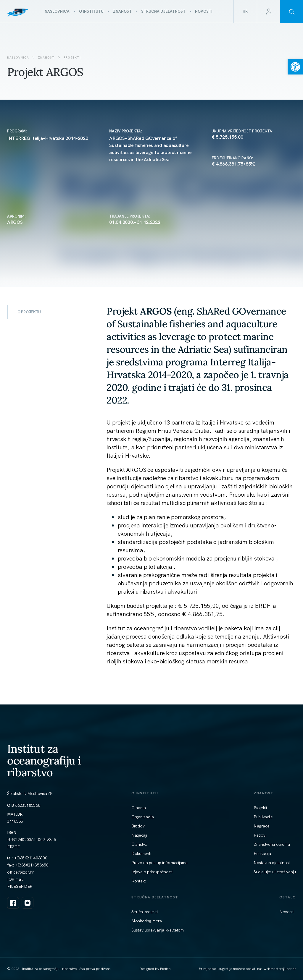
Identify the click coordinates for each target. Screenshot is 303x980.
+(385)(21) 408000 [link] (31, 858)
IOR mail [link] (15, 879)
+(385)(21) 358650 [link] (32, 865)
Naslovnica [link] (18, 57)
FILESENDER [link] (20, 886)
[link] (295, 67)
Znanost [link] (46, 57)
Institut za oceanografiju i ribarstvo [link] (44, 760)
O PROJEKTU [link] (29, 312)
